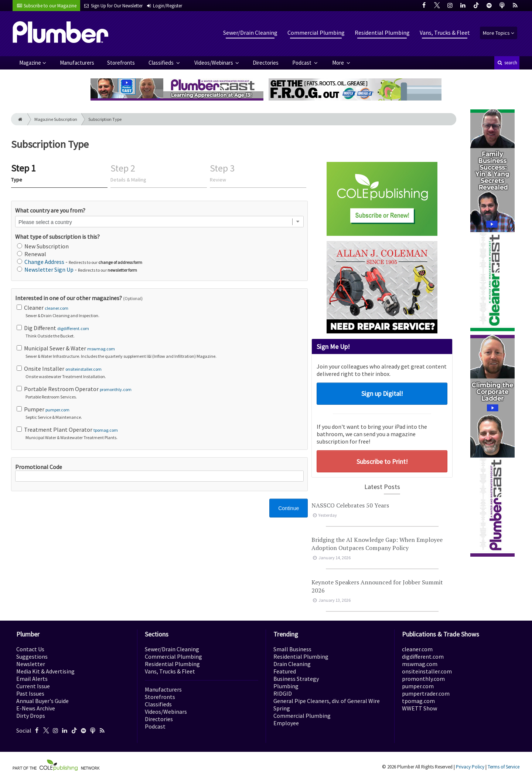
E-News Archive (36, 708)
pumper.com (57, 410)
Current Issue (33, 686)
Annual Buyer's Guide (42, 701)
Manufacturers (77, 63)
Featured (285, 671)
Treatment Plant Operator (160, 433)
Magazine (30, 63)
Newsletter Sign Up (49, 269)
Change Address (44, 262)
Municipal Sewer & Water (160, 352)
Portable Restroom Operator (160, 393)
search (507, 63)
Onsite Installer (160, 372)
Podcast (302, 63)
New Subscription (43, 246)
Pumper (160, 413)
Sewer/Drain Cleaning (250, 33)
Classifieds (162, 63)
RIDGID (283, 693)
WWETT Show (420, 708)
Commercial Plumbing (316, 33)
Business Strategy (296, 679)
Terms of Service (504, 767)
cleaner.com (57, 308)
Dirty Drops (31, 716)
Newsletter (31, 664)
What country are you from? (50, 210)
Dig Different (160, 332)
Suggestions (32, 656)
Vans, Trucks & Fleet (445, 33)
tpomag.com (106, 430)
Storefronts (121, 63)
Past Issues (30, 693)
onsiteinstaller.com (83, 369)
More (339, 63)
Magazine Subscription (56, 119)
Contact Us (30, 649)
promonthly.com (116, 389)
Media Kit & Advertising (45, 671)
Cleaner (160, 311)
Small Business (292, 649)
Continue (289, 508)
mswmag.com (101, 349)
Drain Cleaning (292, 664)
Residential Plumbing (382, 33)
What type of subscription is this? (57, 237)
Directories (266, 63)
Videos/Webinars (214, 63)
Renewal (32, 254)
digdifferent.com (73, 328)
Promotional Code (159, 473)
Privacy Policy (470, 767)
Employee (286, 723)
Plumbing (286, 686)
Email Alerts (32, 679)
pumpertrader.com (426, 693)
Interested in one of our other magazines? (79, 298)
